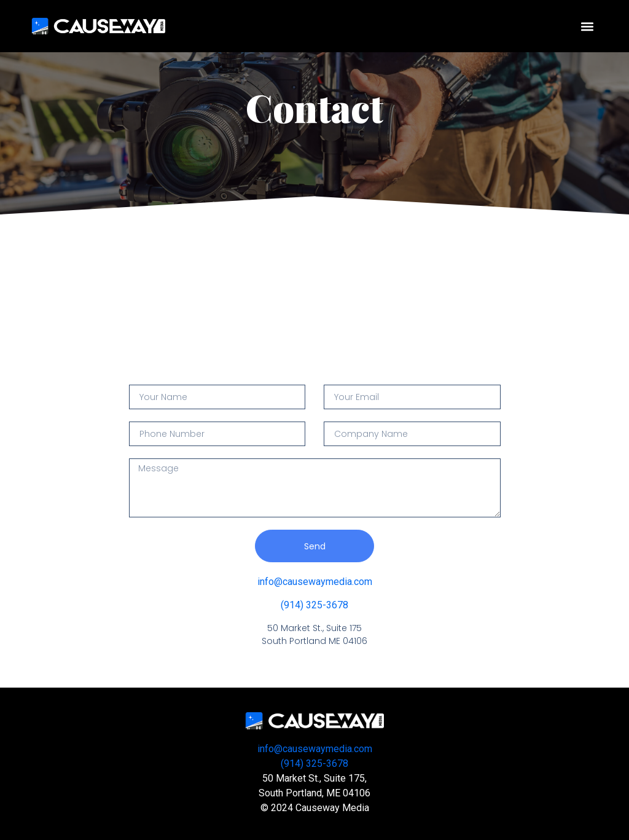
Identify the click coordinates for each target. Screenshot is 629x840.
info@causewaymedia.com (315, 582)
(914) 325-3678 (314, 605)
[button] (588, 26)
